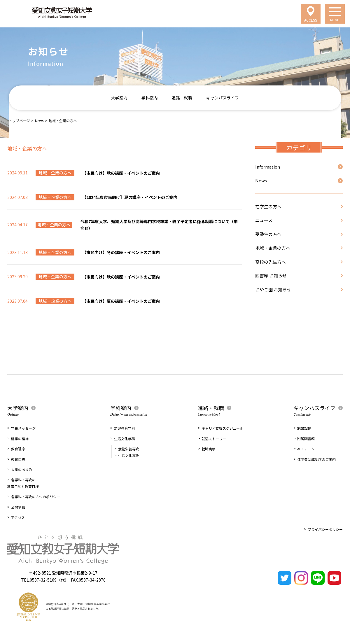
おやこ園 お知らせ (273, 289)
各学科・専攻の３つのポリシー (36, 497)
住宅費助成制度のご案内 (316, 459)
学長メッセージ (23, 428)
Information (268, 167)
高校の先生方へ (271, 262)
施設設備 (304, 428)
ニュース (264, 220)
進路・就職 (182, 98)
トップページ (19, 120)
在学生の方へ (268, 206)
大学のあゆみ (22, 469)
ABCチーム (306, 449)
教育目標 (18, 459)
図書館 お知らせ (271, 275)
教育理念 (18, 449)
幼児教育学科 (125, 428)
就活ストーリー (214, 439)
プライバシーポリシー (325, 529)
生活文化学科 (125, 439)
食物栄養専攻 (129, 449)
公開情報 (18, 507)
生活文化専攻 (129, 455)
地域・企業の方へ (273, 248)
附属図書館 (306, 439)
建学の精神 (20, 439)
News (39, 120)
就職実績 (209, 449)
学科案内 (150, 98)
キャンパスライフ (223, 98)
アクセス (18, 517)
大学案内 (119, 98)
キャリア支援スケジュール (222, 428)
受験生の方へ (268, 234)
